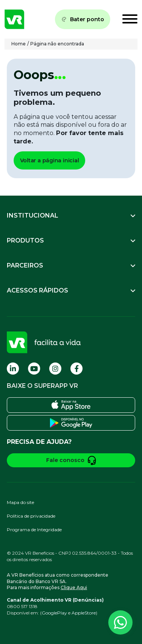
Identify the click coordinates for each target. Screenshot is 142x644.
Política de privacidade (31, 516)
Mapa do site (20, 502)
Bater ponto (83, 19)
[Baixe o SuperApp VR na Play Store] (71, 423)
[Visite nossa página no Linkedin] (13, 369)
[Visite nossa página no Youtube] (34, 369)
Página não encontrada (57, 44)
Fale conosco (71, 460)
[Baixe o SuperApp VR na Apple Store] (71, 405)
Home (19, 44)
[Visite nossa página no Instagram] (55, 369)
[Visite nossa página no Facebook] (76, 369)
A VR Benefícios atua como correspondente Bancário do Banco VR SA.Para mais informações (58, 581)
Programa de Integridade (34, 530)
